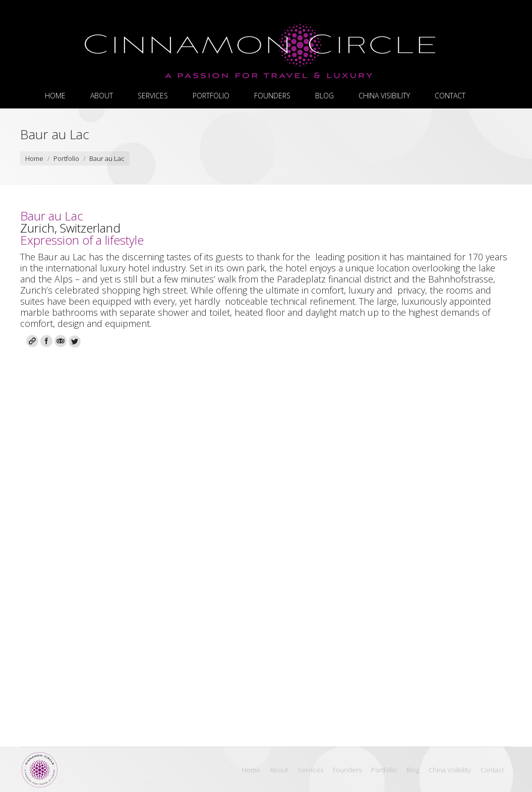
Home (34, 158)
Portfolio (66, 158)
